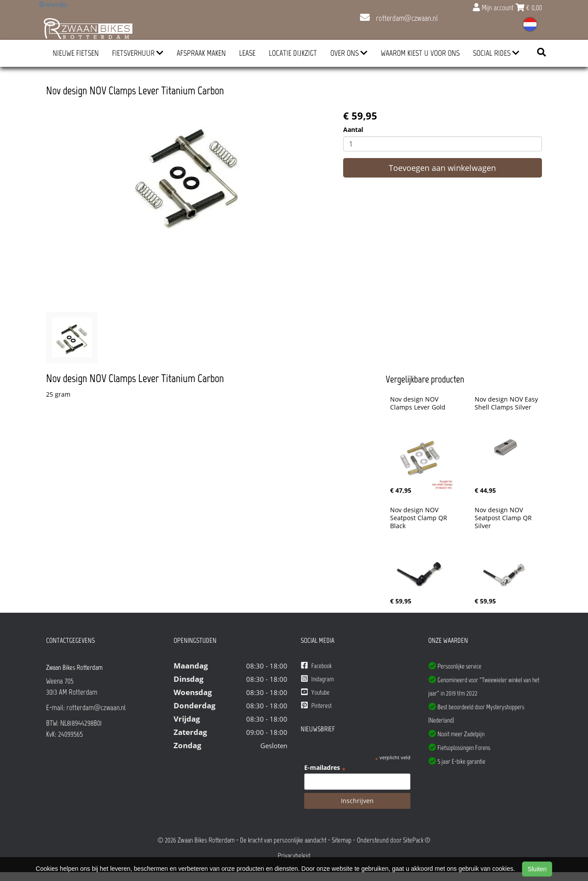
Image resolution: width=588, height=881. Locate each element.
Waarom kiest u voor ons (420, 53)
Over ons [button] (349, 53)
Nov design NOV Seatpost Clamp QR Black (420, 518)
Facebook (316, 666)
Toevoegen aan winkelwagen (442, 168)
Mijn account (494, 8)
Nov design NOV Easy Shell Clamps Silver (507, 403)
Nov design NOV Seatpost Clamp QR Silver (504, 518)
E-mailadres (325, 768)
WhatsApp (53, 5)
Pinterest (316, 705)
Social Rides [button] (496, 53)
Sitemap (342, 840)
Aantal (353, 129)
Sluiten (537, 869)
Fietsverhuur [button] (138, 53)
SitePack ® (417, 840)
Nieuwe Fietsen (76, 53)
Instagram (317, 679)
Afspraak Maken (201, 53)
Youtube (315, 692)
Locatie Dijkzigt (293, 53)
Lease (247, 53)
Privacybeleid (294, 856)
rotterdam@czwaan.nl (399, 18)
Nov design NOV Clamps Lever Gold (418, 403)
